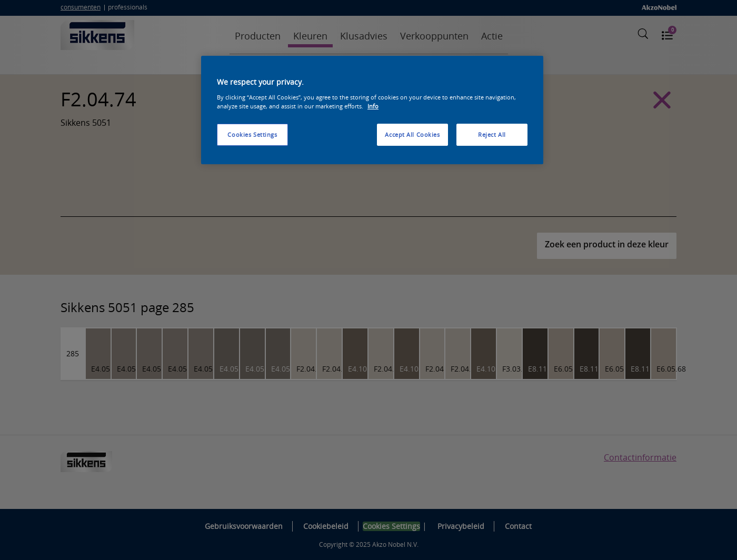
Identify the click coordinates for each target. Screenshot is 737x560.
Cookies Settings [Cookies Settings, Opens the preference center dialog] (252, 134)
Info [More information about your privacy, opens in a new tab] (373, 106)
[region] (372, 110)
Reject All (492, 134)
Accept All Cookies (412, 134)
